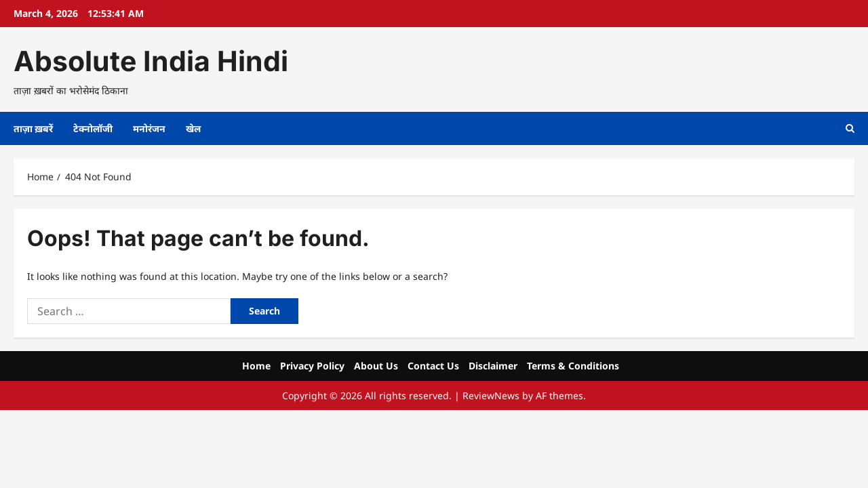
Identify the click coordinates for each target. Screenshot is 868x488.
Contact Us (433, 366)
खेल (193, 128)
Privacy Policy (312, 366)
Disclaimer (493, 366)
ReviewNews (491, 395)
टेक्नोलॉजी (93, 128)
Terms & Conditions (573, 366)
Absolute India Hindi (151, 61)
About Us (376, 366)
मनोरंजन (149, 128)
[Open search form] (850, 128)
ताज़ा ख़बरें (33, 128)
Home (256, 366)
